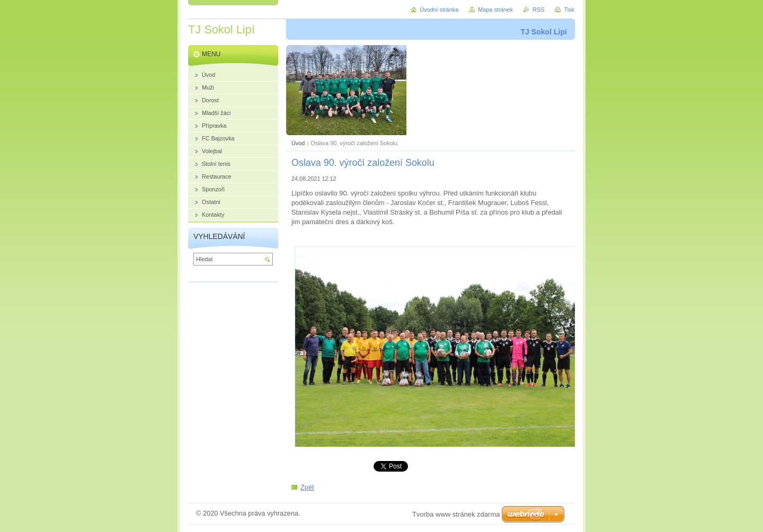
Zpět (307, 487)
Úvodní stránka (439, 10)
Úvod (298, 143)
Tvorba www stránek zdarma (456, 514)
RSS (538, 10)
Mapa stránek (495, 10)
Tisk (569, 10)
